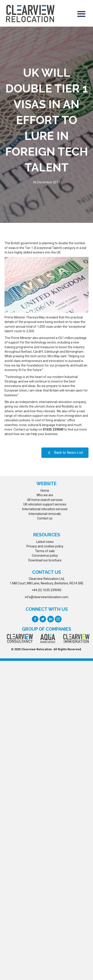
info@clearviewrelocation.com (47, 597)
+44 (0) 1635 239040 (46, 590)
